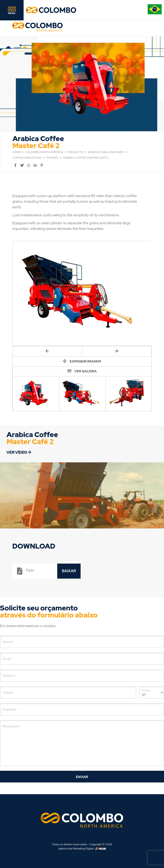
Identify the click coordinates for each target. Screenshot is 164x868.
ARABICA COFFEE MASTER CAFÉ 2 (86, 158)
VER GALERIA (82, 371)
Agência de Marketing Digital (76, 849)
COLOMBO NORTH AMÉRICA (44, 152)
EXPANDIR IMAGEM (82, 361)
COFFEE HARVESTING (28, 158)
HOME (17, 152)
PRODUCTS (76, 152)
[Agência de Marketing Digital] (100, 848)
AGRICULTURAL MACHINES (106, 152)
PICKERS (52, 158)
